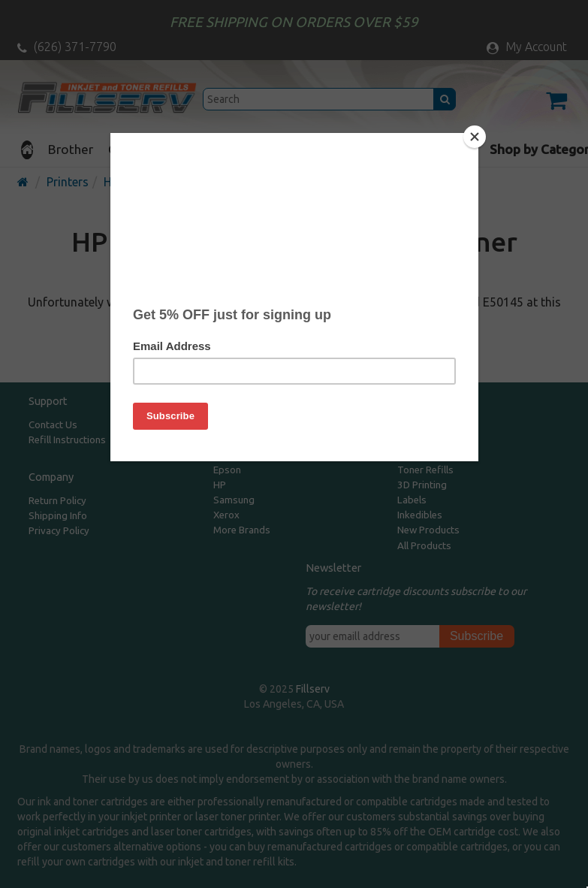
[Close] (475, 137)
